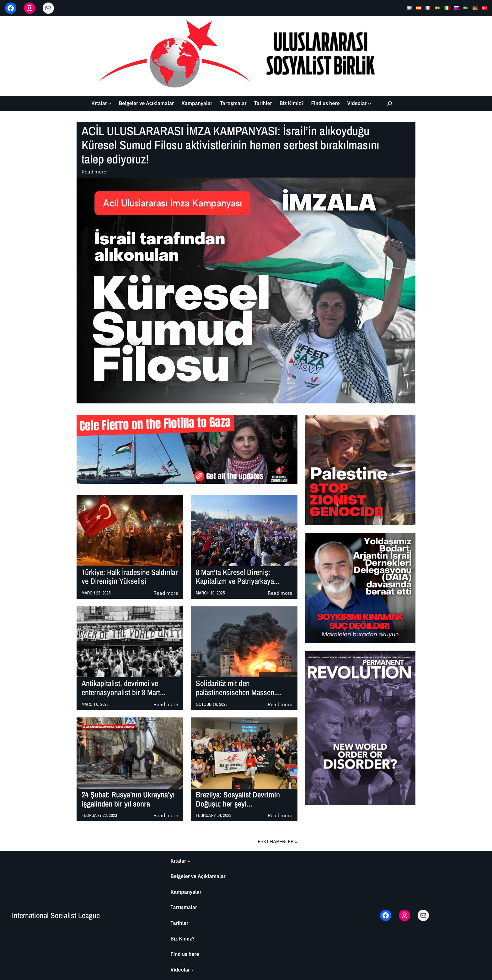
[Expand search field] (390, 103)
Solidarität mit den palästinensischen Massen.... (239, 688)
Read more (94, 172)
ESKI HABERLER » (278, 841)
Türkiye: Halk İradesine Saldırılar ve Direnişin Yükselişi (130, 577)
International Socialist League (56, 915)
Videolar (357, 103)
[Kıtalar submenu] (110, 104)
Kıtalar (99, 103)
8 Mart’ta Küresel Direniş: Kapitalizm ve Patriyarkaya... (238, 577)
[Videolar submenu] (370, 104)
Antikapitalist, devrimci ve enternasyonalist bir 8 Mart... (124, 688)
